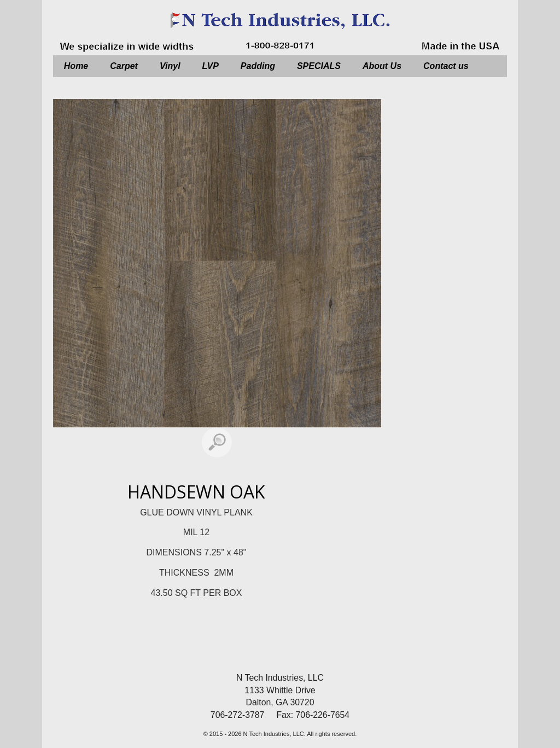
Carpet (124, 66)
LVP (211, 66)
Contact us (446, 66)
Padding (258, 66)
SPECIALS (319, 66)
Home (76, 66)
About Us (382, 66)
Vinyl (170, 66)
